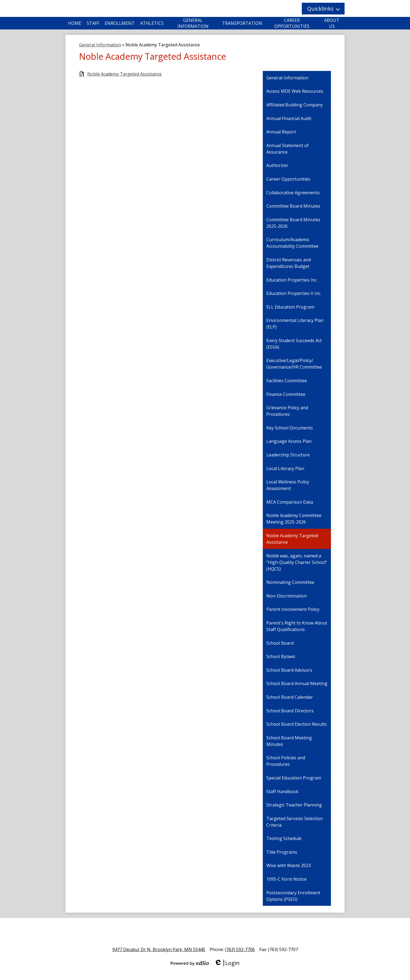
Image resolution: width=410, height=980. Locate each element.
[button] (323, 9)
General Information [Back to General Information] (100, 45)
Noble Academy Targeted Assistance (124, 74)
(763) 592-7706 (240, 949)
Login (227, 963)
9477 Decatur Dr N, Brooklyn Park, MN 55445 (159, 949)
